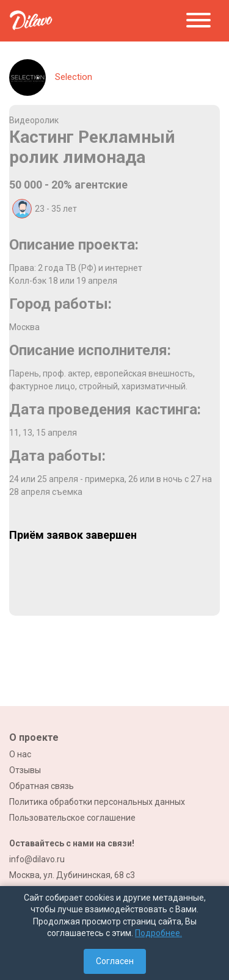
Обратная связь (42, 786)
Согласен (115, 961)
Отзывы (25, 770)
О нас (20, 754)
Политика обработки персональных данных (97, 802)
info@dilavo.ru (37, 859)
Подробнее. (158, 933)
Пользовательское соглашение (72, 818)
